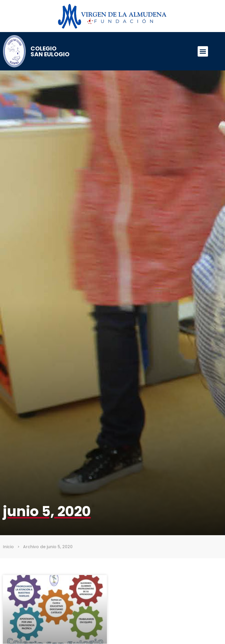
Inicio (8, 547)
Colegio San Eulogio (50, 51)
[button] (203, 51)
